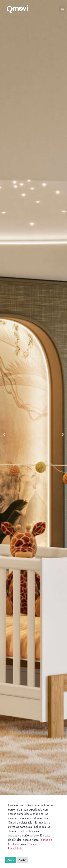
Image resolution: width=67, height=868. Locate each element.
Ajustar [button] (22, 860)
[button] (62, 9)
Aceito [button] (11, 860)
